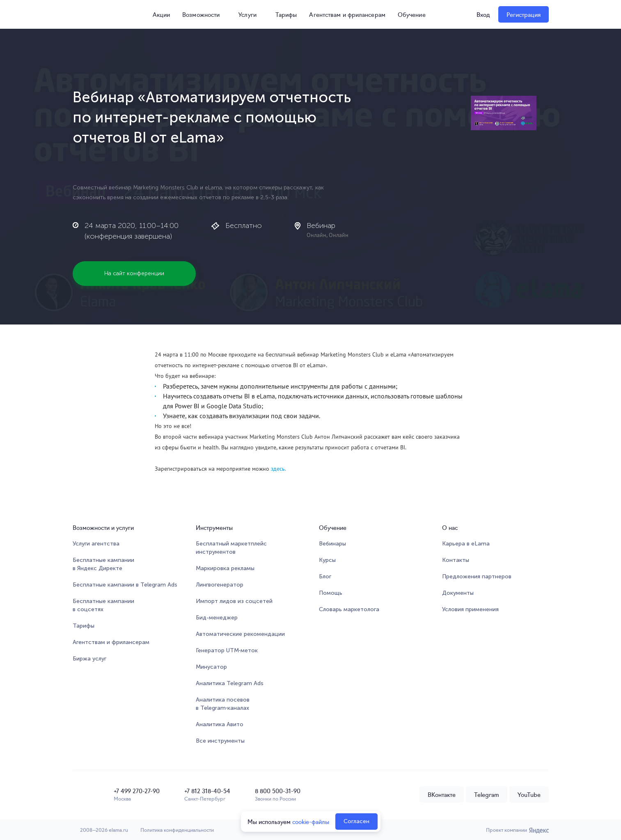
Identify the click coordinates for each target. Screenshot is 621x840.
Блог (325, 576)
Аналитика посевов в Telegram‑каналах (223, 704)
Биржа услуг (89, 659)
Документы (458, 593)
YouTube (529, 794)
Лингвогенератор (220, 585)
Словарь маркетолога (349, 609)
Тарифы (286, 14)
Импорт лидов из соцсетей (234, 601)
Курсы (327, 560)
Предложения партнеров (477, 576)
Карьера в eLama (466, 544)
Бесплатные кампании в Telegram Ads (125, 585)
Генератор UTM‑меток (227, 650)
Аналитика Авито (220, 724)
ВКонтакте (442, 794)
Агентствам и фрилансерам (347, 14)
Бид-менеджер (217, 618)
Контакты (456, 560)
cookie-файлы (311, 822)
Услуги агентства (96, 544)
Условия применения (470, 609)
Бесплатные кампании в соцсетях (103, 605)
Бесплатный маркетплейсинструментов (231, 548)
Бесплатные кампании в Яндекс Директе (103, 564)
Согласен (356, 821)
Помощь (331, 593)
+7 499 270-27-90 (137, 791)
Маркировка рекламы (225, 568)
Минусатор (211, 667)
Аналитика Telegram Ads (230, 683)
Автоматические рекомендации (240, 634)
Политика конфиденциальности (177, 830)
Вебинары (332, 544)
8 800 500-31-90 (278, 791)
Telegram (487, 794)
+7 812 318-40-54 (207, 791)
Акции (158, 14)
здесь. (279, 469)
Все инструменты (220, 741)
